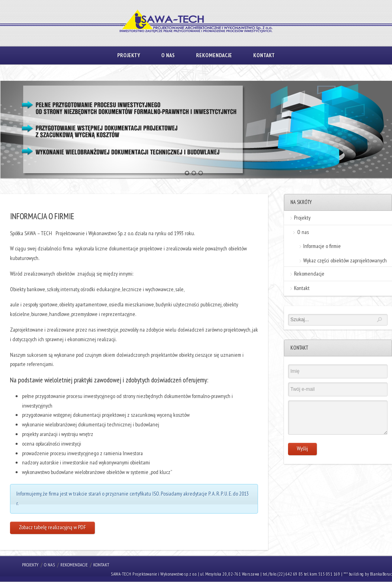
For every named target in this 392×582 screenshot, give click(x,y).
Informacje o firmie (322, 246)
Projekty (129, 55)
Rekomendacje (214, 55)
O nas (168, 55)
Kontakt (264, 55)
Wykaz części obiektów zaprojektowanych (345, 260)
